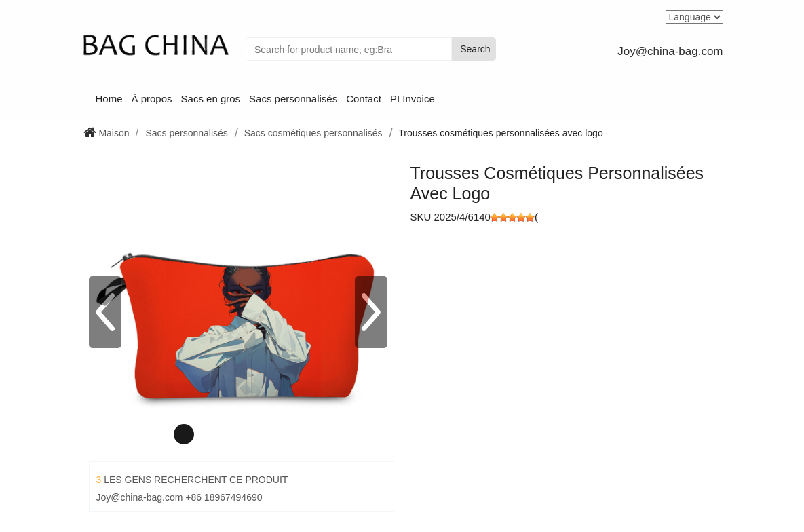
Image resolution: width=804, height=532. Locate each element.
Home (109, 99)
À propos (152, 99)
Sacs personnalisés (293, 99)
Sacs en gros (211, 99)
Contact (364, 99)
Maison (113, 133)
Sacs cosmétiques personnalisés (313, 133)
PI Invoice (413, 99)
